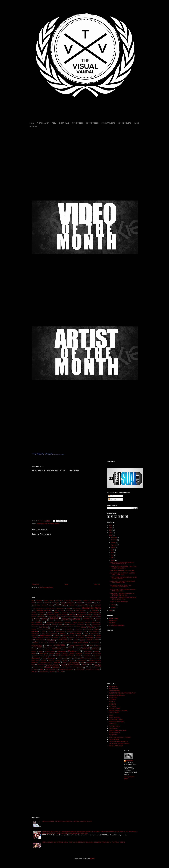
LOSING (49, 639)
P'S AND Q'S (86, 647)
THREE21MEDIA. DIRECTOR (79, 666)
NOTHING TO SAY (62, 647)
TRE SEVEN (47, 668)
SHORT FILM (51, 659)
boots (52, 606)
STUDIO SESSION (91, 662)
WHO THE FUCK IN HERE (93, 670)
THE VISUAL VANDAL (42, 454)
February (113, 605)
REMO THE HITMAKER (67, 655)
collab (88, 611)
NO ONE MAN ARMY (50, 647)
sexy (44, 659)
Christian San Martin (91, 608)
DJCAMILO (54, 618)
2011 (57, 600)
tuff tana (81, 668)
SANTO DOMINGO (64, 657)
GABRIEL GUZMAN (80, 626)
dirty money (61, 616)
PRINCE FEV (88, 651)
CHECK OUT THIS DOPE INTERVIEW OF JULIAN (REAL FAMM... (123, 582)
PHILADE (76, 649)
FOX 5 (88, 624)
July (112, 550)
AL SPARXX (40, 602)
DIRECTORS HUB (52, 616)
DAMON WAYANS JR (51, 614)
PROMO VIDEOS (92, 123)
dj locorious (45, 618)
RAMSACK (65, 653)
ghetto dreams (96, 626)
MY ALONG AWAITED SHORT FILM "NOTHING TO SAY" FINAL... (121, 586)
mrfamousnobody (95, 643)
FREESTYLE (52, 626)
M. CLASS (82, 639)
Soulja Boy (51, 661)
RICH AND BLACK (87, 655)
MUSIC (51, 645)
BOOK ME (33, 127)
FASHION (47, 624)
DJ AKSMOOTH (69, 616)
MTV (46, 645)
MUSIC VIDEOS (78, 123)
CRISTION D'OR (94, 613)
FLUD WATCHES (114, 713)
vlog (57, 670)
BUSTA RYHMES (83, 606)
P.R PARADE (78, 647)
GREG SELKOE (43, 628)
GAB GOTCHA (70, 626)
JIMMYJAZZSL (36, 634)
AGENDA (86, 600)
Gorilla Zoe (34, 628)
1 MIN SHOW (39, 600)
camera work (60, 608)
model (59, 643)
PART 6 (41, 649)
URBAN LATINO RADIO (116, 746)
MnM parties (44, 643)
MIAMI (82, 641)
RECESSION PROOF (38, 655)
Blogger (92, 858)
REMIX (57, 655)
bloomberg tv (45, 606)
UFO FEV (87, 668)
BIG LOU (99, 604)
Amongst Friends (70, 602)
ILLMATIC (96, 630)
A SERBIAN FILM (77, 600)
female (66, 624)
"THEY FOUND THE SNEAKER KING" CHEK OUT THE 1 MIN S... (124, 578)
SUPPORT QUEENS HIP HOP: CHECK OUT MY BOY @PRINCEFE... (123, 567)
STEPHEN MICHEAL (82, 661)
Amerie (63, 602)
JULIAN (86, 634)
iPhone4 (44, 632)
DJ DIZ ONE (113, 704)
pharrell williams (67, 649)
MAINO (33, 641)
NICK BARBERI (38, 647)
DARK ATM (72, 614)
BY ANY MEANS (97, 606)
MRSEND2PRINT (37, 645)
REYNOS (78, 655)
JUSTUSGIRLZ (95, 634)
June (112, 553)
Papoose (34, 649)
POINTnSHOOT (114, 728)
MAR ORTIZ (59, 641)
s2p (56, 657)
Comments (112, 499)
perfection (47, 649)
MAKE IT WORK (41, 641)
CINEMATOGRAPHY (43, 611)
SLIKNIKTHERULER (85, 659)
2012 (111, 533)
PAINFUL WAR (96, 647)
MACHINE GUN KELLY (93, 639)
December (114, 537)
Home (32, 123)
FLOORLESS (72, 624)
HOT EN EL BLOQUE (67, 630)
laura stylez (98, 636)
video (42, 670)
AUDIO (38, 604)
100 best (46, 600)
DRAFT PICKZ (67, 620)
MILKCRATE (89, 641)
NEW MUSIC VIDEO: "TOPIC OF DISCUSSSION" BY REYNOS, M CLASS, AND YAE (67, 821)
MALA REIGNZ (50, 641)
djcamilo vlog (65, 618)
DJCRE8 (72, 618)
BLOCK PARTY (37, 606)
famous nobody (95, 622)
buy (90, 606)
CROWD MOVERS (125, 123)
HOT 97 (58, 630)
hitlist (98, 628)
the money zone (40, 666)
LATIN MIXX (90, 635)
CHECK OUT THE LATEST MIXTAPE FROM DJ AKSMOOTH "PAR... (123, 598)
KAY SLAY (58, 635)
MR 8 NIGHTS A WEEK (81, 643)
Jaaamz (111, 715)
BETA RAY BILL (91, 604)
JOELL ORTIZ (45, 634)
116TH (52, 600)
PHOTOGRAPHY (43, 123)
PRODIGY (97, 651)
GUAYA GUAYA (60, 628)
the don (96, 664)
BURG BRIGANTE (73, 606)
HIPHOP (91, 628)
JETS (85, 632)
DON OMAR (36, 620)
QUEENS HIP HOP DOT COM (118, 730)
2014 (61, 600)
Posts (111, 496)
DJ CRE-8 (112, 702)
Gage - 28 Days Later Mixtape (119, 602)
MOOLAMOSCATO (67, 643)
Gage (89, 626)
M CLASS (76, 639)
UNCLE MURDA (95, 668)
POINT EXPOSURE (115, 726)
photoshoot (95, 649)
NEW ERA (98, 645)
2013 (111, 530)
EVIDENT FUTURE (115, 708)
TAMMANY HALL (41, 664)
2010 (111, 611)
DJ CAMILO (79, 616)
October (113, 542)
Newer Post (35, 584)
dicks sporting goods (82, 614)
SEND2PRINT (36, 659)
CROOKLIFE (35, 614)
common (50, 613)
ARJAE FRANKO (88, 602)
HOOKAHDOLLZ (49, 630)
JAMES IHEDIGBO (60, 632)
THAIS (91, 664)
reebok (47, 655)
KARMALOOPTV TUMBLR (117, 722)
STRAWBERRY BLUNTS (46, 662)
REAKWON (79, 653)
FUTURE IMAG (61, 626)
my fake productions (75, 645)
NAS (84, 645)
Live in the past (90, 637)
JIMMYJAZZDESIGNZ (94, 632)
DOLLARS (98, 618)
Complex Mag (65, 613)
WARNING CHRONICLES (66, 670)
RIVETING (36, 657)
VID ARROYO (35, 670)
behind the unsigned (80, 604)
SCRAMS (73, 657)
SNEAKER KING (95, 659)
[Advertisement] (57, 592)
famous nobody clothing (37, 624)
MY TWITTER (113, 621)
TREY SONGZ (64, 668)
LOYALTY (55, 639)
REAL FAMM (87, 653)
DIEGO (95, 614)
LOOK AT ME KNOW (40, 639)
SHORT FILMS (64, 123)
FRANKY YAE (44, 626)
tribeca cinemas (73, 668)
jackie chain (50, 632)
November (114, 540)
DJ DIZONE (87, 616)
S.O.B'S (52, 657)
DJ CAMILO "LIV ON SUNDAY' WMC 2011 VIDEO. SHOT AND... (123, 574)
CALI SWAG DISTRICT (39, 608)
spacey (58, 661)
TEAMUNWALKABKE (74, 664)
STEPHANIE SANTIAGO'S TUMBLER (120, 737)
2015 (111, 525)
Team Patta (63, 664)
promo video (43, 653)
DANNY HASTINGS (62, 614)
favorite (60, 624)
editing (39, 622)
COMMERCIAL (42, 613)
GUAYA (52, 628)
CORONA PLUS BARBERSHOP (79, 613)
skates (70, 659)
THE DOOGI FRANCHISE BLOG (118, 742)
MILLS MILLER (97, 641)
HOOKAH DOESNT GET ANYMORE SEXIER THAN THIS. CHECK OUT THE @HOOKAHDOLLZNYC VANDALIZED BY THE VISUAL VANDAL (83, 842)
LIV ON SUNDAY (80, 637)
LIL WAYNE (71, 637)
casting (68, 608)
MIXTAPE (36, 643)
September (114, 545)
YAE (58, 672)
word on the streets (44, 672)
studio (83, 662)
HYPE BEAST (88, 630)
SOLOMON (51, 523)
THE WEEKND (66, 666)
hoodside (34, 630)
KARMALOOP (35, 636)
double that (44, 620)
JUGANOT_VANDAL (76, 634)
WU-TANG (52, 672)
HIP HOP (83, 628)
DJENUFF (78, 618)
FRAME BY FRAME (96, 624)
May (112, 555)
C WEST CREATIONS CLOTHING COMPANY (122, 693)
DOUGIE (51, 620)
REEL (54, 123)
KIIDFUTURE (66, 636)
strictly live (57, 662)
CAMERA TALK (50, 608)
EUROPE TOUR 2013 (78, 622)
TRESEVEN (56, 668)
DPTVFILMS (58, 620)
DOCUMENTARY (88, 618)
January (113, 607)
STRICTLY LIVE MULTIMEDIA (71, 662)
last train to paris (81, 636)
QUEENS (58, 653)
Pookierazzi (74, 651)
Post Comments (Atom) (46, 587)
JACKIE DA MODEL (115, 717)
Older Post (97, 584)
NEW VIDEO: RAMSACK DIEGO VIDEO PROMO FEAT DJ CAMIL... (122, 563)
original (70, 647)
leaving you (41, 637)
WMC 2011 (34, 672)
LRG (71, 639)
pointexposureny (61, 651)
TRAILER (98, 666)
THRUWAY (91, 666)
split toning (65, 661)
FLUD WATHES (81, 624)
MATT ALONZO (68, 641)
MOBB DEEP (52, 643)
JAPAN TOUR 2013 (77, 632)
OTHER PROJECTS (108, 123)
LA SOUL (73, 636)
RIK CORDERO (97, 655)
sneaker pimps (35, 661)
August (113, 548)
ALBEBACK (47, 602)
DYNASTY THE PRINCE (88, 620)
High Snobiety (75, 628)
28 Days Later (68, 600)
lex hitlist (47, 637)
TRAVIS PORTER (38, 668)
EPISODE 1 (68, 622)
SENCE (97, 657)
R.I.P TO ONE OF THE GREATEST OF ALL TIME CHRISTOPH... (123, 590)
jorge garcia (54, 634)
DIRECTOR (42, 616)
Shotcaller (60, 659)
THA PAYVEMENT (114, 739)
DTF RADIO (76, 620)
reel (52, 655)
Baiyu (57, 604)
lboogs (35, 637)
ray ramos (72, 653)
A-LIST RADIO (113, 686)
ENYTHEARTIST (59, 622)
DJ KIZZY (38, 618)
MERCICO (76, 641)
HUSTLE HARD (79, 630)
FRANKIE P (36, 626)
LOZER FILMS (63, 639)
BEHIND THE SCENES (67, 604)
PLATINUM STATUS (50, 651)
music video (44, 523)
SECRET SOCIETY (89, 657)
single (65, 659)
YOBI (62, 672)
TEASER (57, 523)
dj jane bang (95, 616)
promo (34, 653)
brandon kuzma (59, 606)
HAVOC (68, 628)
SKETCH (76, 659)
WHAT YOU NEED (80, 670)
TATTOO (49, 664)
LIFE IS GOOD (55, 637)
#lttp (33, 600)
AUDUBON (51, 604)
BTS (65, 606)
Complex (57, 613)
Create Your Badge (59, 454)
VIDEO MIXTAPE (50, 670)
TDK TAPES (56, 664)
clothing (62, 611)
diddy (90, 614)
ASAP (95, 602)
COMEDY (34, 613)
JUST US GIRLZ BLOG (116, 719)
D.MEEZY (42, 614)
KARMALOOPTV (46, 635)
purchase (51, 653)
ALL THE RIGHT (56, 602)
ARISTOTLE (79, 602)
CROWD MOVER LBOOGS (117, 695)
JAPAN (68, 632)
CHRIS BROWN (76, 608)
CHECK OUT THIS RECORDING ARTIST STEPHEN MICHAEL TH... (122, 594)
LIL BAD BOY (63, 637)
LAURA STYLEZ (114, 724)
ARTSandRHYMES (114, 691)
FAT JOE (54, 624)
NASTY (92, 645)
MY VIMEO (112, 623)
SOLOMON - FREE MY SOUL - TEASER (122, 571)
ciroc (56, 611)
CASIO (137, 123)
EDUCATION (50, 622)
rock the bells (44, 657)
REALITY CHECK (97, 653)
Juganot (38, 523)
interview (35, 631)
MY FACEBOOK (114, 618)
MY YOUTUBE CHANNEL (116, 625)
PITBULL (41, 651)
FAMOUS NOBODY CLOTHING (118, 711)
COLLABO (95, 611)
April (112, 558)
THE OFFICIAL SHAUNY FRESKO (119, 744)
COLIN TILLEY (80, 611)
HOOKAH (41, 630)
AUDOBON (44, 604)
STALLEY (72, 661)
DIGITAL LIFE (113, 697)
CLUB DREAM (70, 611)
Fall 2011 (88, 622)
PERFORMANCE (56, 649)
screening (80, 657)
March (113, 560)
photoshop (34, 651)
